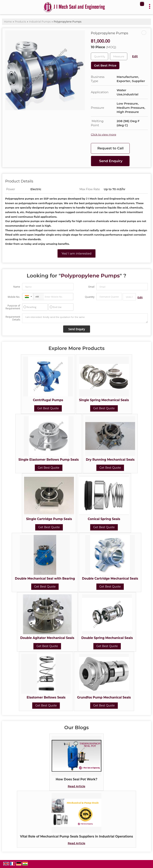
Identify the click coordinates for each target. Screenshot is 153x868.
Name (17, 287)
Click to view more (103, 134)
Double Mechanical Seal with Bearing (45, 579)
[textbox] (119, 56)
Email (91, 287)
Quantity (90, 297)
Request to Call (111, 148)
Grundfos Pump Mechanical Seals (104, 697)
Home (8, 22)
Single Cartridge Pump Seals (49, 519)
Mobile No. (14, 297)
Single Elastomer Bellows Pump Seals (49, 460)
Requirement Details (13, 318)
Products (20, 22)
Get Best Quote (48, 408)
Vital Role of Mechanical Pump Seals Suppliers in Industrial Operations (77, 836)
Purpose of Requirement (13, 307)
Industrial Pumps (40, 22)
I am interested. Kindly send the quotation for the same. (85, 318)
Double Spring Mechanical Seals (107, 638)
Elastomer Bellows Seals (46, 697)
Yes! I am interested (76, 253)
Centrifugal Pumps (48, 400)
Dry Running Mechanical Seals (110, 460)
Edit (135, 56)
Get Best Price (105, 65)
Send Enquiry (111, 161)
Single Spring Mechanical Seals (104, 400)
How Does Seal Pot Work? (76, 779)
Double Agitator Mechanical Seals (47, 638)
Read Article (76, 786)
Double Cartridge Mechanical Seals (110, 579)
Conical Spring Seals (104, 519)
